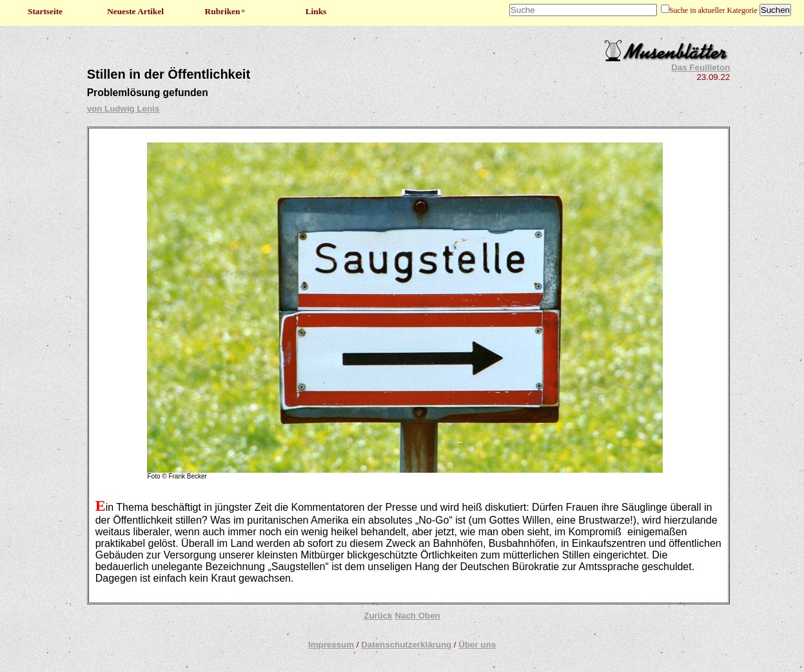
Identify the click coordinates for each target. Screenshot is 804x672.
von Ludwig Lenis (123, 109)
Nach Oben (417, 616)
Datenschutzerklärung (406, 645)
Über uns (477, 645)
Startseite (45, 11)
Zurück (378, 616)
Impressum (331, 645)
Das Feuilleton (701, 67)
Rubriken (226, 11)
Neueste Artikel (135, 11)
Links (316, 11)
